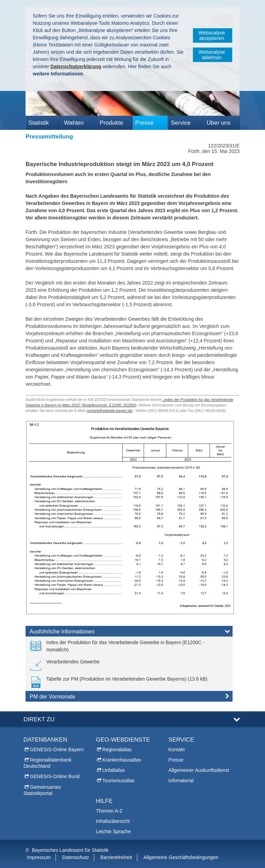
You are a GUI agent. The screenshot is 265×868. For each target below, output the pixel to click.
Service (181, 123)
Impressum (39, 857)
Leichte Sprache (113, 831)
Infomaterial (181, 781)
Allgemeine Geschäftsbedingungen (181, 857)
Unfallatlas (114, 770)
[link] (129, 646)
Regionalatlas (117, 750)
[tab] (129, 633)
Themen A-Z (109, 811)
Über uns (219, 123)
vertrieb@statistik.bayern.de (109, 411)
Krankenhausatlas (122, 760)
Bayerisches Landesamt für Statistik (70, 850)
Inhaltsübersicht (113, 821)
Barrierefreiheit (116, 857)
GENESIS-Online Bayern (57, 750)
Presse (144, 123)
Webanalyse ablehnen (212, 55)
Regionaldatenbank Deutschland (47, 763)
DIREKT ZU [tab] (39, 719)
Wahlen (74, 123)
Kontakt (176, 750)
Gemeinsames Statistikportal (42, 790)
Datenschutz (76, 857)
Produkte (111, 123)
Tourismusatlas (119, 781)
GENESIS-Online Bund (55, 776)
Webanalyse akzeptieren (212, 35)
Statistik (39, 123)
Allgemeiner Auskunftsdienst (199, 770)
